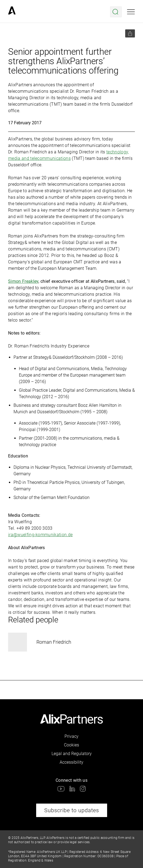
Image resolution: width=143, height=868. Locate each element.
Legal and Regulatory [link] (72, 754)
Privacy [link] (71, 736)
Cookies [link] (71, 745)
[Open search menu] (116, 12)
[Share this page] (130, 33)
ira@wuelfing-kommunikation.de (40, 535)
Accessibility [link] (71, 762)
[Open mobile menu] (131, 12)
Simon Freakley (23, 281)
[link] (12, 12)
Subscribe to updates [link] (72, 810)
